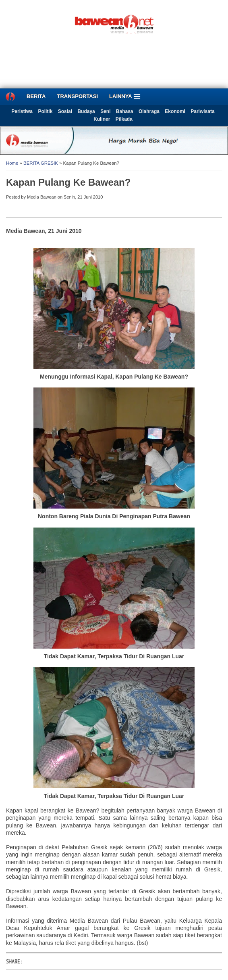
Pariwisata (202, 111)
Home (12, 163)
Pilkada (124, 119)
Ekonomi (175, 111)
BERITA (36, 96)
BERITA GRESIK (41, 163)
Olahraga (149, 111)
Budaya (86, 111)
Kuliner (102, 119)
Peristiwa (22, 111)
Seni (105, 111)
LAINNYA (125, 96)
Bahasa (125, 111)
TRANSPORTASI (77, 96)
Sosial (65, 111)
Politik (45, 111)
